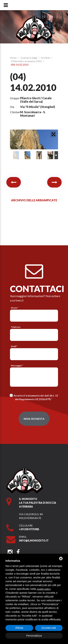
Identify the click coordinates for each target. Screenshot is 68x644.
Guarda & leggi (29, 58)
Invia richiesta (34, 419)
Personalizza (34, 636)
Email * (14, 346)
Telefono (16, 327)
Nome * (15, 308)
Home (14, 58)
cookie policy (44, 589)
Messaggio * (17, 366)
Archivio (46, 58)
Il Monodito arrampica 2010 (27, 61)
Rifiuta (19, 628)
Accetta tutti (49, 628)
